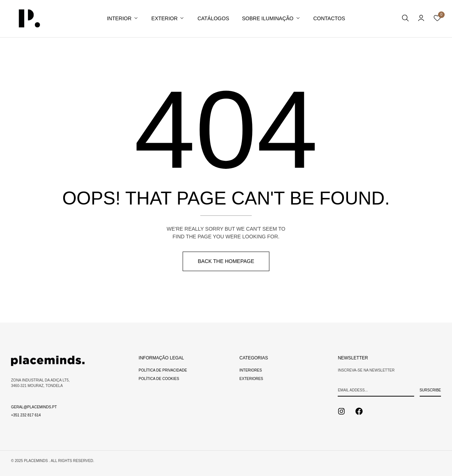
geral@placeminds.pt (34, 407)
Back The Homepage (226, 261)
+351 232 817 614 (26, 415)
